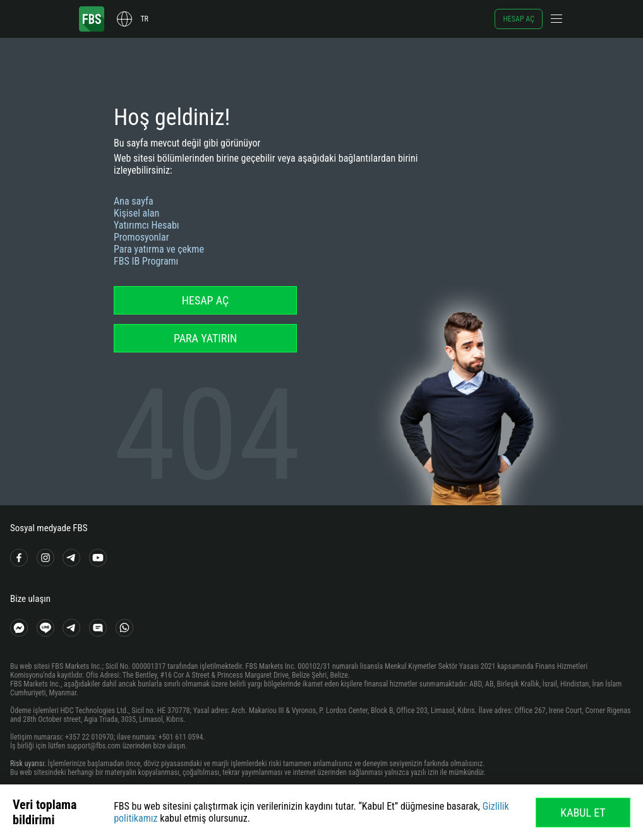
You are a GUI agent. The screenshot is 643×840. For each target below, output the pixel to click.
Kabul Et (583, 813)
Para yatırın (205, 338)
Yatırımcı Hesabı (147, 225)
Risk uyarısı (27, 764)
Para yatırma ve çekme (159, 249)
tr (144, 19)
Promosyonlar (141, 237)
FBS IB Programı (146, 261)
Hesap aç (519, 19)
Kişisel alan (136, 213)
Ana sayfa (134, 201)
